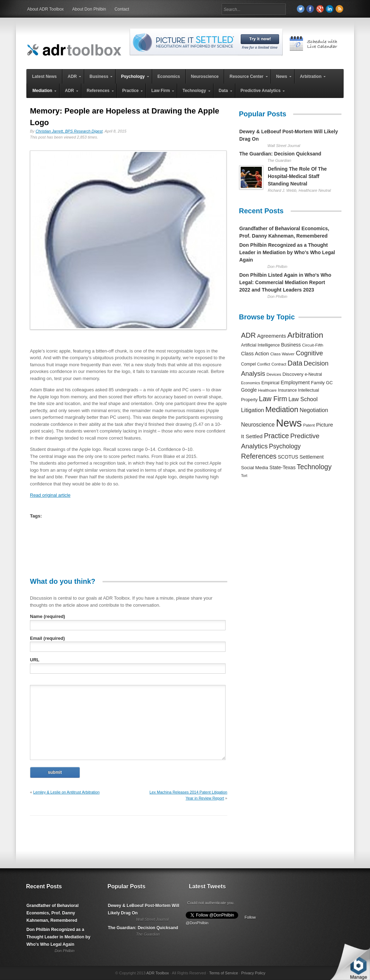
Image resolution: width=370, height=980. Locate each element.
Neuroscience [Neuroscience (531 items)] (258, 425)
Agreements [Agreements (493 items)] (271, 336)
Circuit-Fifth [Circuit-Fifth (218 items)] (313, 345)
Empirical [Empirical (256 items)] (270, 383)
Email (47, 638)
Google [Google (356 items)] (249, 390)
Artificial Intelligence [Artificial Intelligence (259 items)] (260, 345)
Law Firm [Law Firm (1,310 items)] (273, 399)
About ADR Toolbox (45, 9)
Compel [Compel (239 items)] (248, 364)
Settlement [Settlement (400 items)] (312, 457)
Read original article (50, 495)
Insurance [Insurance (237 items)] (287, 390)
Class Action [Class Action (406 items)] (255, 354)
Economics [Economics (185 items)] (251, 383)
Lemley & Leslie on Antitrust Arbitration (66, 792)
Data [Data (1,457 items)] (295, 363)
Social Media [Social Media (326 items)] (255, 468)
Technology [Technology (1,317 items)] (314, 467)
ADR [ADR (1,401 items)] (248, 335)
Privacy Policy (253, 973)
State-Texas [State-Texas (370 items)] (283, 467)
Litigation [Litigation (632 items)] (252, 410)
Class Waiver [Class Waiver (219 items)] (282, 354)
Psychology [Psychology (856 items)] (285, 446)
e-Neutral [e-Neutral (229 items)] (313, 374)
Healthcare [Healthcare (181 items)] (267, 390)
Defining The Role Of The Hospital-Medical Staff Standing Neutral (297, 176)
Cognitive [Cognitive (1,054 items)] (309, 353)
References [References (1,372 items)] (259, 456)
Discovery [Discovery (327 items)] (293, 374)
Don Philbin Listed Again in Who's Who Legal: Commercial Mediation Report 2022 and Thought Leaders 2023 (285, 282)
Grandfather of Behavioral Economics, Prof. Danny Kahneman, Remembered (53, 913)
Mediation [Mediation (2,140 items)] (282, 409)
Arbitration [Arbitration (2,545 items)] (305, 335)
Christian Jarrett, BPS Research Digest (69, 131)
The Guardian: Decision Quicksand (280, 154)
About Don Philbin (89, 9)
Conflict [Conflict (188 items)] (263, 364)
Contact (122, 9)
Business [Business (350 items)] (291, 345)
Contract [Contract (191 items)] (279, 364)
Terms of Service (223, 973)
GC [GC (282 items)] (329, 383)
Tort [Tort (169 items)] (244, 476)
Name (48, 616)
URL (35, 660)
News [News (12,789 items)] (289, 423)
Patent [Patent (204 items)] (309, 425)
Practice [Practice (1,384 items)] (276, 436)
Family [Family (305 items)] (318, 383)
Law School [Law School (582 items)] (303, 399)
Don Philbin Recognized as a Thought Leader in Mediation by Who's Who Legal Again (287, 252)
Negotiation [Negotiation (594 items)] (314, 410)
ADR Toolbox (158, 973)
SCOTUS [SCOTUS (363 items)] (288, 457)
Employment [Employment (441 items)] (295, 382)
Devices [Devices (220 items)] (274, 374)
